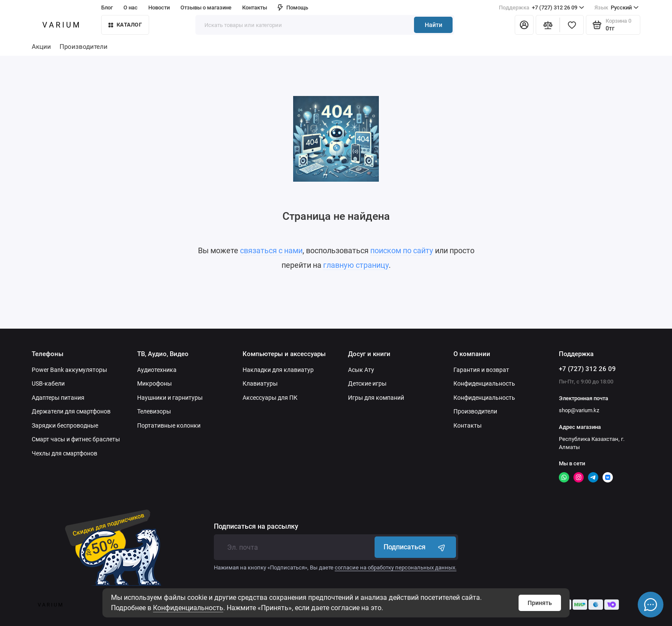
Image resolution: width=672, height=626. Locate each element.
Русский (616, 8)
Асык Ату (361, 370)
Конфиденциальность (188, 608)
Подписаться (415, 547)
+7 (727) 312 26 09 (541, 8)
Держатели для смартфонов (71, 411)
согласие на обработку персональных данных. (396, 568)
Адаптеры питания (58, 398)
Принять (540, 603)
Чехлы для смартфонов (64, 453)
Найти (433, 25)
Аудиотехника (157, 370)
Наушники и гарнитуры (170, 398)
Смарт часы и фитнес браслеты (76, 439)
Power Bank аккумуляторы (69, 370)
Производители (84, 47)
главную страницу (356, 265)
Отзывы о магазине (206, 7)
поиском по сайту (402, 250)
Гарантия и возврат (481, 370)
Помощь (293, 7)
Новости (159, 7)
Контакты (255, 7)
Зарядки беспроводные (65, 425)
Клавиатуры (260, 383)
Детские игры (367, 383)
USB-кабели (48, 383)
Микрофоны (154, 383)
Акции (41, 47)
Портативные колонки (169, 425)
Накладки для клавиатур (278, 370)
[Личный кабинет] (524, 25)
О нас (130, 7)
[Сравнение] (548, 25)
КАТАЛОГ (125, 25)
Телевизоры (154, 411)
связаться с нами (271, 250)
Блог (107, 7)
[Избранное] (572, 25)
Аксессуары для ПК (270, 398)
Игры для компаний (376, 398)
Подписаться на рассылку (256, 527)
